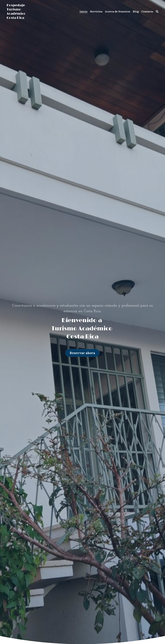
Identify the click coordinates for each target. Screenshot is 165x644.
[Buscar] (157, 12)
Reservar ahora (82, 353)
